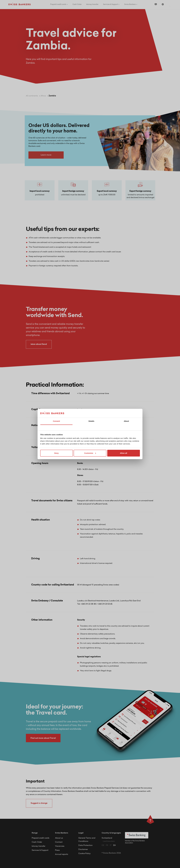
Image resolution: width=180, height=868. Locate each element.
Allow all (124, 453)
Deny (56, 453)
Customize (90, 453)
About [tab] (126, 421)
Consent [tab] (56, 421)
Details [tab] (91, 421)
